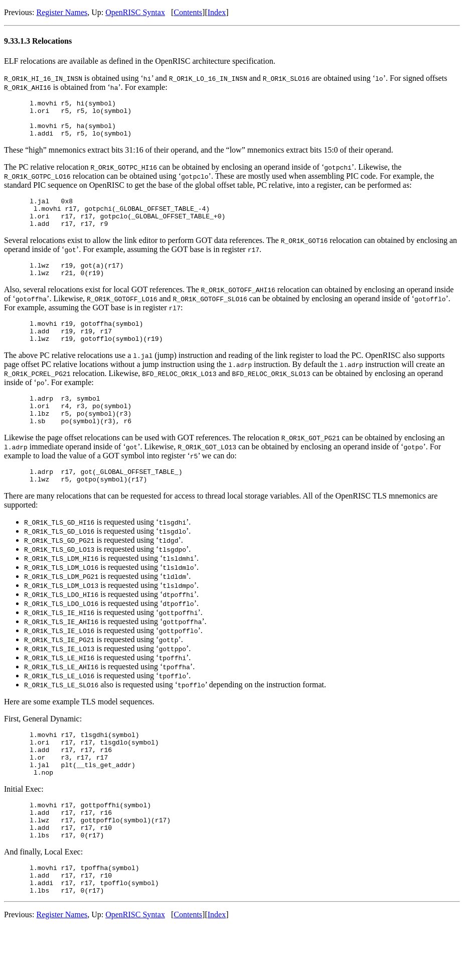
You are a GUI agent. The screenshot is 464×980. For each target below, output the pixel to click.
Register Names (62, 12)
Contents (188, 12)
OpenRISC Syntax (135, 12)
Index (217, 12)
